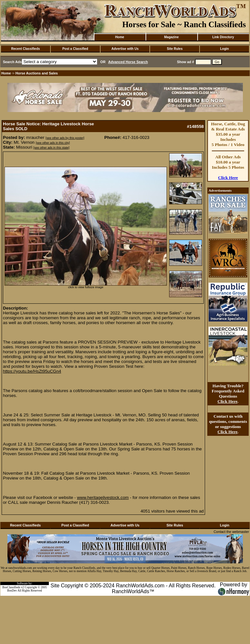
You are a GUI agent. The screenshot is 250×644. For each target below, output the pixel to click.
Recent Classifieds (25, 49)
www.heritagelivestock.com (103, 497)
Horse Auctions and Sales (37, 73)
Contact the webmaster (231, 532)
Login (224, 49)
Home (120, 37)
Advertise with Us (125, 49)
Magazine (171, 37)
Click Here (228, 178)
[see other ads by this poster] (65, 138)
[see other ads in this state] (51, 148)
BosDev (12, 591)
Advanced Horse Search (128, 62)
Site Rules (175, 49)
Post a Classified (75, 49)
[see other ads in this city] (53, 143)
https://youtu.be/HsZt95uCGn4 (32, 371)
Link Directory (223, 37)
